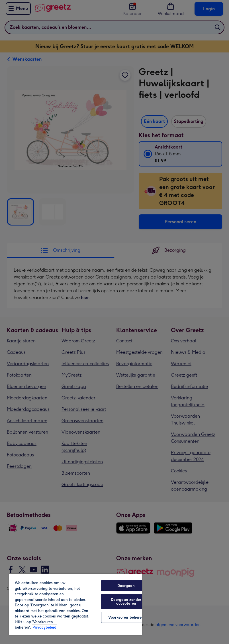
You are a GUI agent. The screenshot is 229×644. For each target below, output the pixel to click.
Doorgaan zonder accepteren (126, 602)
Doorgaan (126, 586)
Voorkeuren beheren (126, 617)
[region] (75, 604)
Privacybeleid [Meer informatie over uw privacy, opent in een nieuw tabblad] (44, 627)
